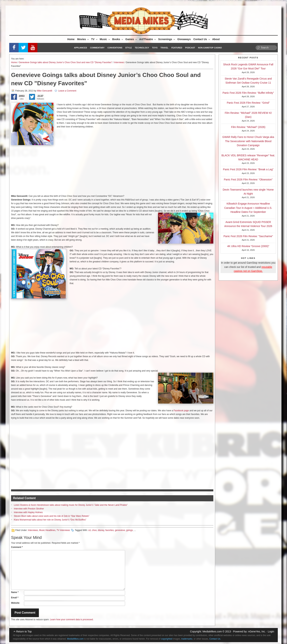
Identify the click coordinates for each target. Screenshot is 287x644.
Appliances (81, 48)
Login (271, 631)
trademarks (187, 639)
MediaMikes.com (212, 631)
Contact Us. (215, 639)
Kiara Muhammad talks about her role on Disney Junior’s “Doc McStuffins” (50, 520)
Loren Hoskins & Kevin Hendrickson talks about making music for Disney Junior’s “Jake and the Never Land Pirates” (71, 505)
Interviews (119, 62)
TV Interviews (63, 530)
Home (71, 39)
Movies (83, 39)
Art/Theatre (148, 39)
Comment (17, 547)
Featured (177, 48)
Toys (155, 48)
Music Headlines (47, 530)
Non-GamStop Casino (210, 48)
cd (89, 530)
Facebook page (181, 411)
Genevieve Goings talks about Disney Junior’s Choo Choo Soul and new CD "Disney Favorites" (65, 62)
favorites (110, 530)
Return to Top (24, 631)
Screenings (167, 39)
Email (15, 598)
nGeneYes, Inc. (257, 631)
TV (95, 39)
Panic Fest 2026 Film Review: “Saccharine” (248, 236)
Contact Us (202, 39)
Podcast (190, 48)
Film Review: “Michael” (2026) (248, 127)
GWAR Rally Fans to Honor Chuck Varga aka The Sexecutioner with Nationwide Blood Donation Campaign (248, 141)
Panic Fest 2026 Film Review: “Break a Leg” (248, 169)
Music (105, 39)
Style (128, 48)
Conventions (115, 48)
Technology (142, 48)
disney (101, 530)
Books (118, 39)
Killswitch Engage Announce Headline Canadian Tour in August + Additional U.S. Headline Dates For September (248, 208)
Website (15, 603)
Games (132, 39)
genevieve (120, 530)
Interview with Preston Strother (29, 509)
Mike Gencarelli (44, 91)
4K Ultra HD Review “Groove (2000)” (248, 246)
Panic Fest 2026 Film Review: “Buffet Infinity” (248, 93)
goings (129, 530)
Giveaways (184, 39)
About (216, 39)
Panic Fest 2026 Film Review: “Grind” (248, 103)
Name (15, 592)
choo (94, 530)
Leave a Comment (67, 91)
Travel (164, 48)
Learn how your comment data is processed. (72, 620)
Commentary (97, 48)
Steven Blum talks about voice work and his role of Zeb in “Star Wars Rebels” (52, 516)
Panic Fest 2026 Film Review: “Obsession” (248, 180)
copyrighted (167, 639)
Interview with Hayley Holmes (28, 512)
